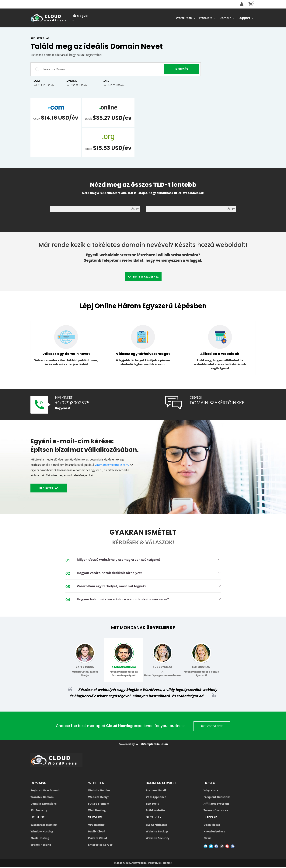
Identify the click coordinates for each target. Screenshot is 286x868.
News (207, 840)
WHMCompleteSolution (152, 745)
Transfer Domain (42, 798)
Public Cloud (97, 833)
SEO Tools (152, 805)
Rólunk (168, 864)
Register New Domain (45, 792)
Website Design (99, 798)
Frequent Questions (217, 798)
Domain (227, 18)
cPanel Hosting (41, 846)
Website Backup (157, 833)
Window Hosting (42, 833)
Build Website (155, 812)
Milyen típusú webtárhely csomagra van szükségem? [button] (122, 560)
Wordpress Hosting (44, 826)
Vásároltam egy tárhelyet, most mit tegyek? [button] (115, 587)
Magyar (80, 18)
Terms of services (216, 812)
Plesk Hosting (40, 840)
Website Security (158, 840)
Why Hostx (211, 792)
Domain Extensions (44, 805)
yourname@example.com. (112, 465)
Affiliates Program (216, 805)
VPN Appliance (156, 798)
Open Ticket (212, 826)
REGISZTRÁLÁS (49, 488)
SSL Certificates (157, 826)
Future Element (99, 805)
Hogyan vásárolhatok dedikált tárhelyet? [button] (112, 573)
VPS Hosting (96, 826)
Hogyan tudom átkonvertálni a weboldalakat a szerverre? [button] (126, 600)
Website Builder (99, 792)
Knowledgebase (214, 833)
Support (246, 18)
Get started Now (212, 727)
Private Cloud (98, 840)
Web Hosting (97, 812)
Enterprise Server (100, 846)
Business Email (156, 792)
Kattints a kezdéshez (143, 278)
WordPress (186, 18)
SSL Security (39, 812)
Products (207, 18)
